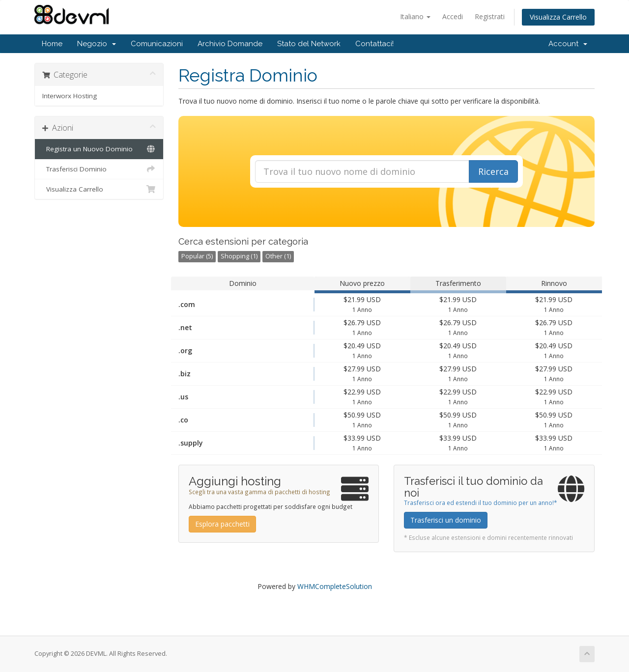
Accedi (453, 16)
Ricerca (493, 171)
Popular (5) (197, 256)
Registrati (490, 16)
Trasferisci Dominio (99, 169)
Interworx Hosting (70, 96)
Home (52, 44)
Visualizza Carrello (558, 17)
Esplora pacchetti (222, 524)
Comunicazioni (157, 44)
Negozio (97, 44)
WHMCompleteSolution (335, 586)
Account (568, 44)
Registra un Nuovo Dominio (99, 149)
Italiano (415, 16)
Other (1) (278, 256)
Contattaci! (374, 44)
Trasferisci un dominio (446, 520)
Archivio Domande (230, 44)
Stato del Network (309, 44)
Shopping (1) (239, 256)
